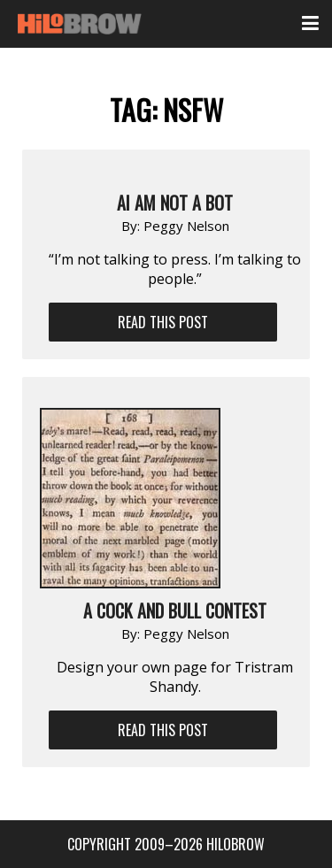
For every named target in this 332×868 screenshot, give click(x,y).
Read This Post (163, 322)
